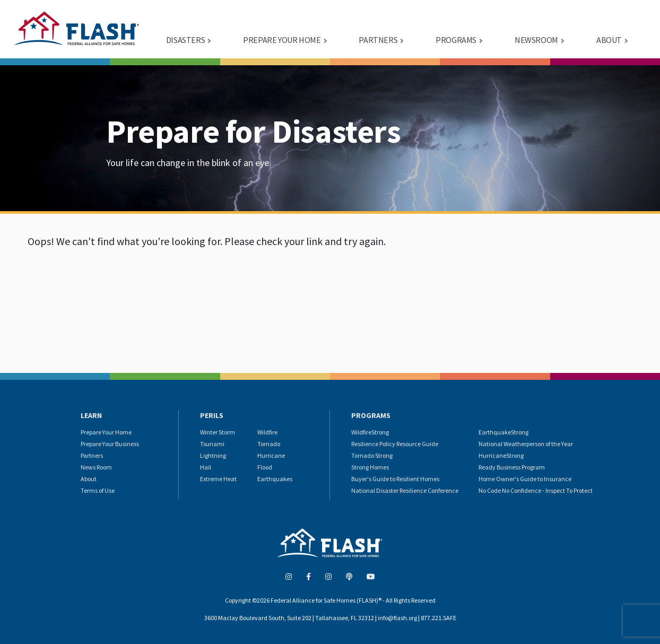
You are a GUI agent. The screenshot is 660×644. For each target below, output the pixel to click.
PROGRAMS (456, 40)
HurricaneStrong (501, 455)
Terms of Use (98, 490)
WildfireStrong (370, 432)
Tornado (269, 444)
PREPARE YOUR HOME (282, 40)
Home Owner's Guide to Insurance (525, 479)
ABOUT (609, 40)
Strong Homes (370, 467)
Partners (92, 455)
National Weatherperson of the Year (526, 444)
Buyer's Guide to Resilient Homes (395, 479)
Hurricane (271, 455)
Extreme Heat (218, 479)
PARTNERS (378, 40)
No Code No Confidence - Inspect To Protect (536, 490)
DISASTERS (185, 40)
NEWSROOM (536, 40)
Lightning (213, 455)
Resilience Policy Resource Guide (395, 444)
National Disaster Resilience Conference (405, 490)
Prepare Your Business (110, 444)
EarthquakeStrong (503, 432)
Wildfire (267, 432)
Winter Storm (218, 432)
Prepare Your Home (106, 432)
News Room (96, 467)
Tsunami (212, 444)
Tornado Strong (372, 455)
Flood (265, 467)
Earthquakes (275, 479)
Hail (206, 467)
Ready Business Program (512, 467)
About (89, 479)
